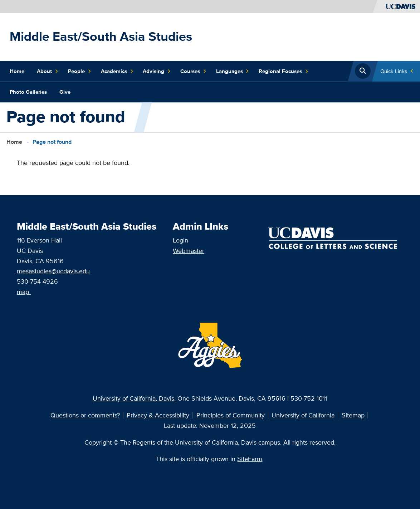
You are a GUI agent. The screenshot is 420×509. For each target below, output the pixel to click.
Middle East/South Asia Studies (101, 36)
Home (17, 71)
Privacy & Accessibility (158, 415)
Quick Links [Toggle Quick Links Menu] (394, 71)
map (23, 292)
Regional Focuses (284, 71)
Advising (157, 71)
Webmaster (189, 251)
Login (180, 240)
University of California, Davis (133, 398)
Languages (233, 71)
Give (65, 92)
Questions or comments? (85, 415)
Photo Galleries (28, 92)
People (80, 71)
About (48, 71)
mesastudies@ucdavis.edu (53, 271)
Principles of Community (231, 415)
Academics (117, 71)
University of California (303, 415)
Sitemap (353, 415)
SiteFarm (250, 459)
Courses (193, 71)
